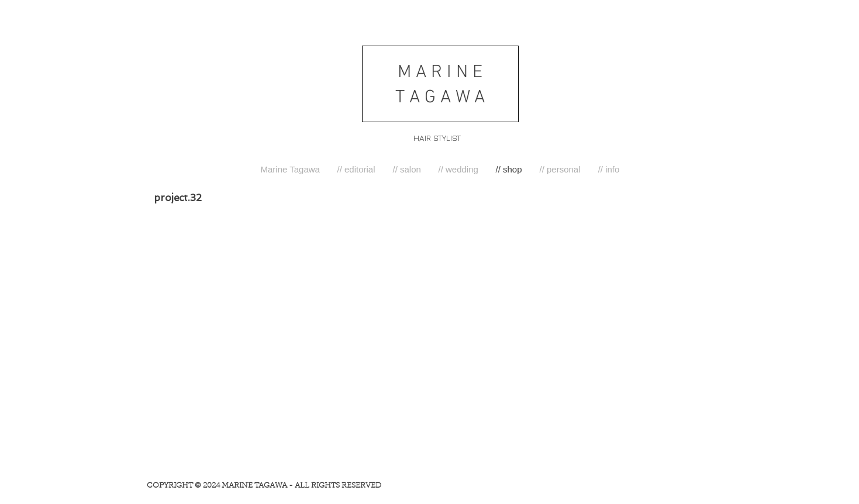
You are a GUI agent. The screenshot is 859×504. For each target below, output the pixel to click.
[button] (356, 170)
